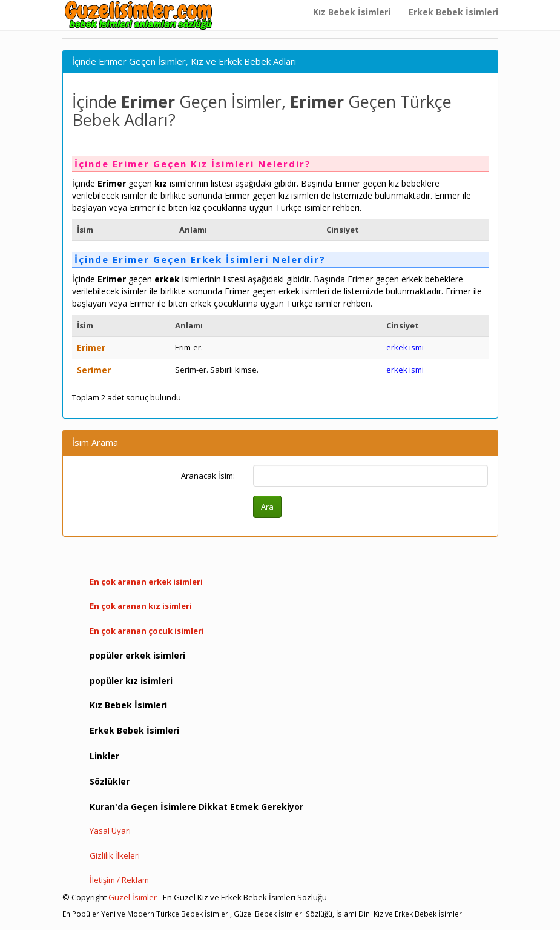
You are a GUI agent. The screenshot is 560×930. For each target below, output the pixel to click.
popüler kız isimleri (131, 681)
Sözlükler (110, 781)
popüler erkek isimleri (137, 655)
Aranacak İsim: (208, 476)
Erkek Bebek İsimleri (453, 12)
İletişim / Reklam (119, 880)
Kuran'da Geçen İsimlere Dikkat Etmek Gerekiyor (196, 807)
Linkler (104, 756)
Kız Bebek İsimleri (352, 12)
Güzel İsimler (133, 897)
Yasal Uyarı (110, 831)
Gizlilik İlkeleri (115, 855)
